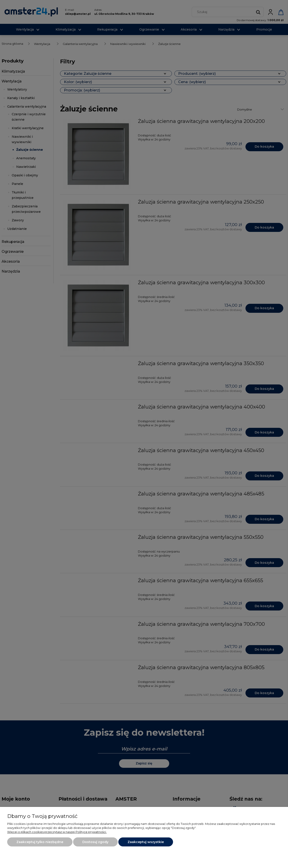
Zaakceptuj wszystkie (146, 842)
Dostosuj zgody (95, 842)
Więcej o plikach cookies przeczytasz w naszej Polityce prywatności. (57, 832)
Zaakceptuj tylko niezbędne (40, 842)
